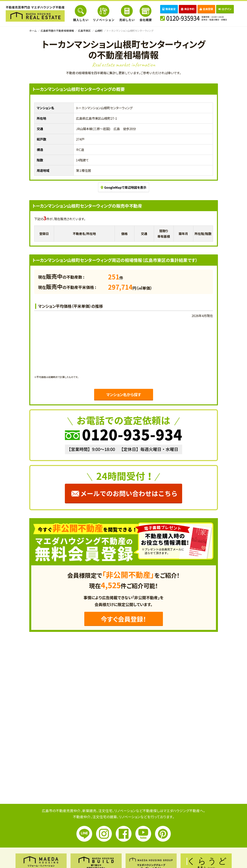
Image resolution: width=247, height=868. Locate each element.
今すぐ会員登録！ (123, 619)
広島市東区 (84, 31)
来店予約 (188, 9)
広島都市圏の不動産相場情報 (57, 31)
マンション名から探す (124, 395)
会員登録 (206, 9)
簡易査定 (169, 9)
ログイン (225, 9)
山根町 (99, 31)
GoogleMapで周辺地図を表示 (124, 187)
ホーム (33, 31)
